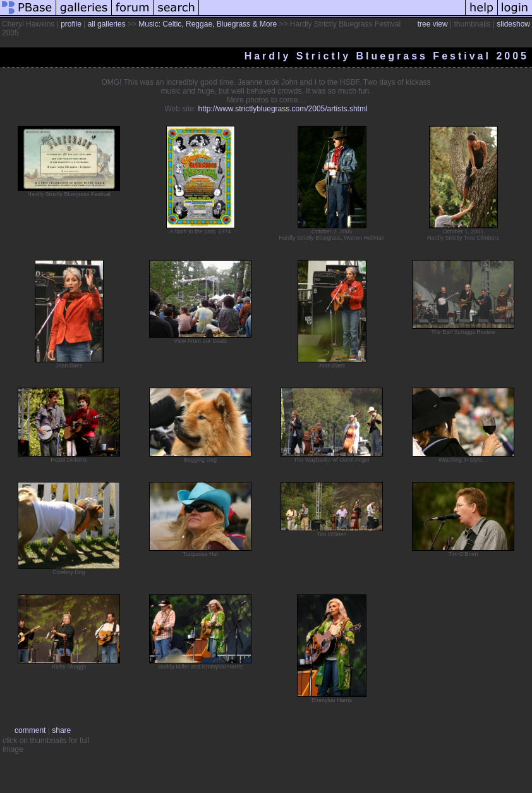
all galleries (107, 24)
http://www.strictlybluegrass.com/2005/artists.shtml (283, 109)
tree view (433, 24)
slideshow (513, 24)
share (61, 730)
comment (30, 730)
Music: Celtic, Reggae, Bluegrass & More (208, 24)
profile (71, 24)
